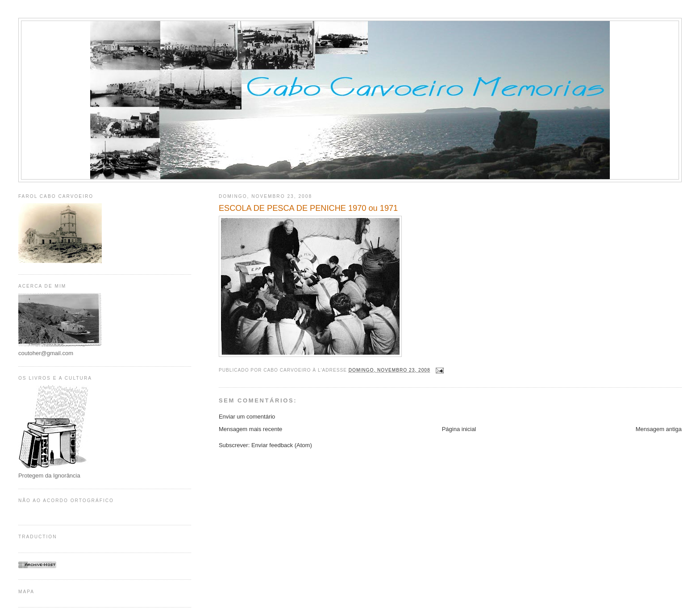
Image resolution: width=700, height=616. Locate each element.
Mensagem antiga (659, 429)
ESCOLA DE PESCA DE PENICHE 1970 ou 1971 (308, 208)
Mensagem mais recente (250, 429)
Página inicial (459, 429)
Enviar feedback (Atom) (282, 445)
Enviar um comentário (247, 417)
